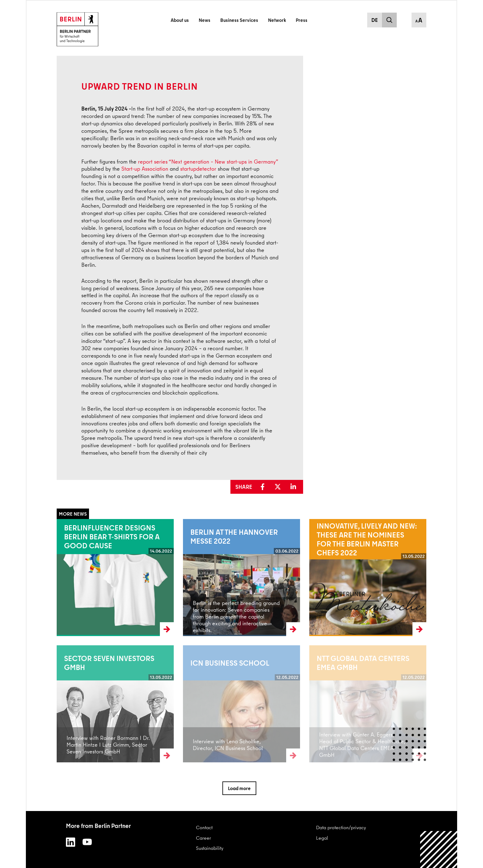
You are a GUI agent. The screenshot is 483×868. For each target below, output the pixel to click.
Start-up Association (145, 169)
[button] (265, 487)
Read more (68, 578)
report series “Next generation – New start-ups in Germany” (208, 162)
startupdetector (198, 169)
